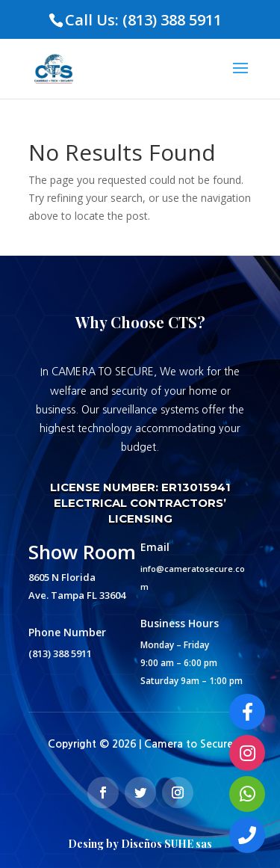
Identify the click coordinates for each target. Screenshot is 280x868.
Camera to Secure (189, 744)
